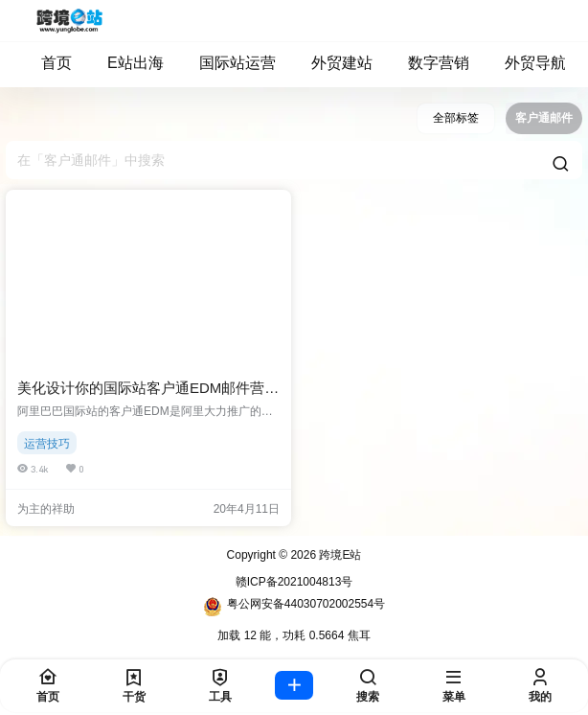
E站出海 (126, 63)
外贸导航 (526, 63)
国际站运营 (228, 63)
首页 (47, 63)
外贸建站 (333, 63)
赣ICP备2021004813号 (294, 582)
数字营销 (430, 63)
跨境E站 (339, 555)
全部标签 (456, 118)
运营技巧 (47, 444)
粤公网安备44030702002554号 (294, 607)
